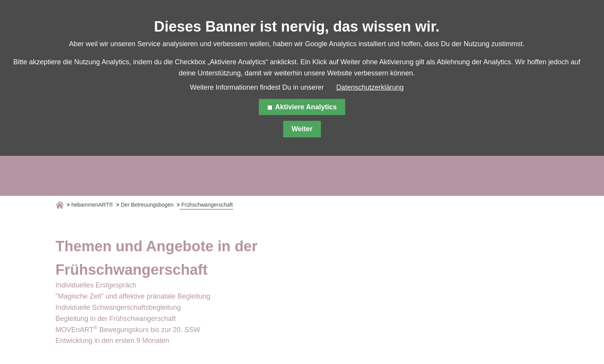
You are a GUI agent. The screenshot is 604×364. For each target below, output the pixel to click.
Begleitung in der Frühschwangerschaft (116, 319)
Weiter (302, 129)
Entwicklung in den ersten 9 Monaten (112, 341)
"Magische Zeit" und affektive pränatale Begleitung (133, 296)
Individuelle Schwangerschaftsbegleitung (118, 307)
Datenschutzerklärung (370, 87)
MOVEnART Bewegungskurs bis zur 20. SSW (128, 330)
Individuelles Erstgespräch (96, 285)
